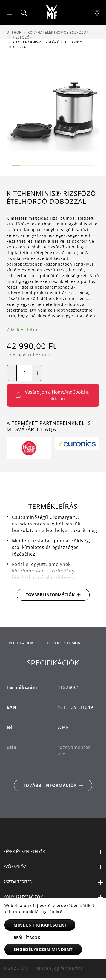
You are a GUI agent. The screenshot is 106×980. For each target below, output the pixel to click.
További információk (50, 595)
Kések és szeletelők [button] (24, 851)
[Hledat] (24, 13)
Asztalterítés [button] (18, 882)
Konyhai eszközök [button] (23, 897)
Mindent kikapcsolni (40, 925)
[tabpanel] (53, 725)
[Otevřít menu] (10, 12)
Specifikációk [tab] (20, 643)
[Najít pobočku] (97, 12)
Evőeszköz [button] (15, 866)
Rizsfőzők (22, 37)
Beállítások (27, 938)
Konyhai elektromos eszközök (58, 32)
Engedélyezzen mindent (43, 949)
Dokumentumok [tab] (64, 643)
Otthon (14, 32)
